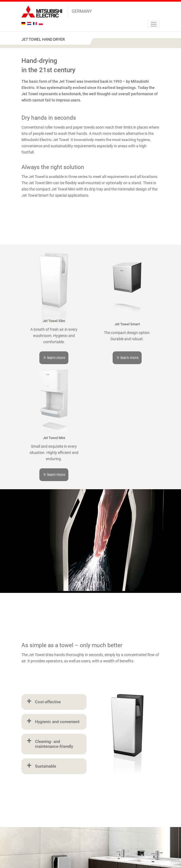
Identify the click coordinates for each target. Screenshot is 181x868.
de (24, 23)
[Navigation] (154, 24)
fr (36, 23)
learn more (54, 358)
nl (30, 23)
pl (41, 23)
